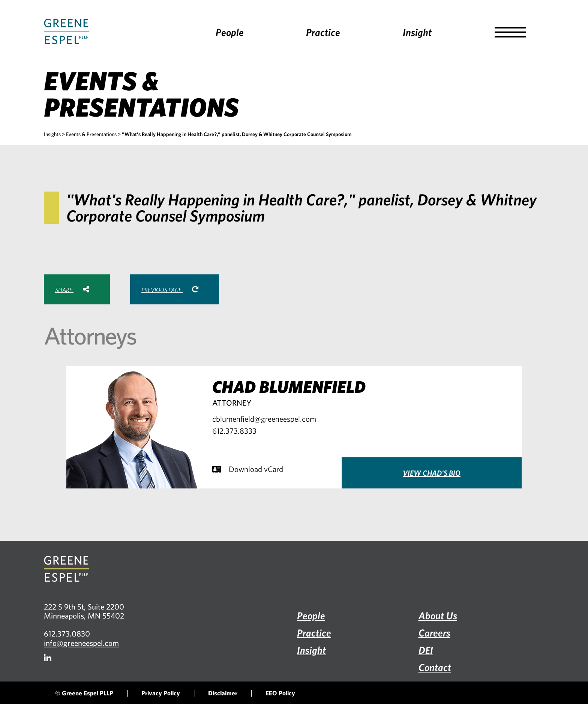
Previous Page (170, 289)
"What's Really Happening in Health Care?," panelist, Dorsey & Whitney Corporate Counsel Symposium (237, 134)
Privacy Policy (161, 693)
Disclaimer (223, 693)
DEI (426, 650)
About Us (438, 615)
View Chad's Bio (432, 473)
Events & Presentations (91, 134)
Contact (435, 667)
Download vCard (248, 469)
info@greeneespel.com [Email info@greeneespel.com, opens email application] (81, 643)
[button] (510, 32)
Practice (323, 32)
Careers (434, 633)
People (230, 32)
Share (72, 289)
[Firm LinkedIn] (48, 658)
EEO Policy (280, 693)
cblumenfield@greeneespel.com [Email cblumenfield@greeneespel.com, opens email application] (264, 419)
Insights (52, 134)
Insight (417, 32)
